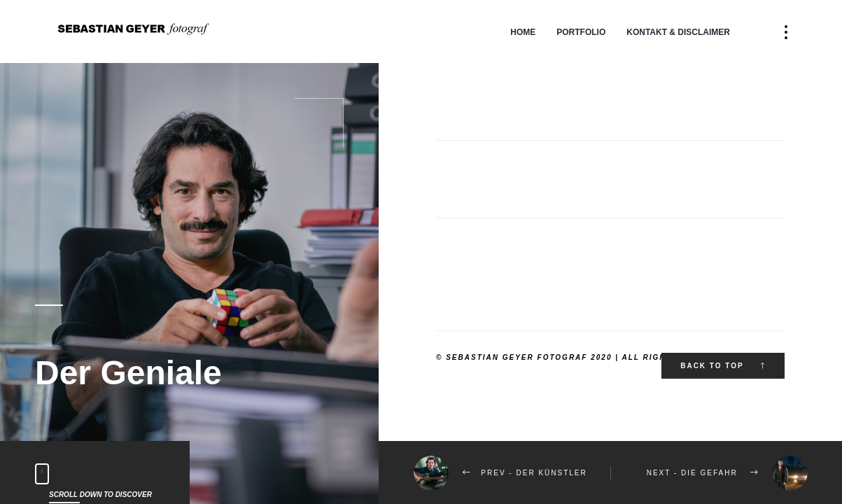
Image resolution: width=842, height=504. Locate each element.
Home (523, 32)
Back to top (723, 366)
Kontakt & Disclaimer (678, 32)
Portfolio (581, 32)
